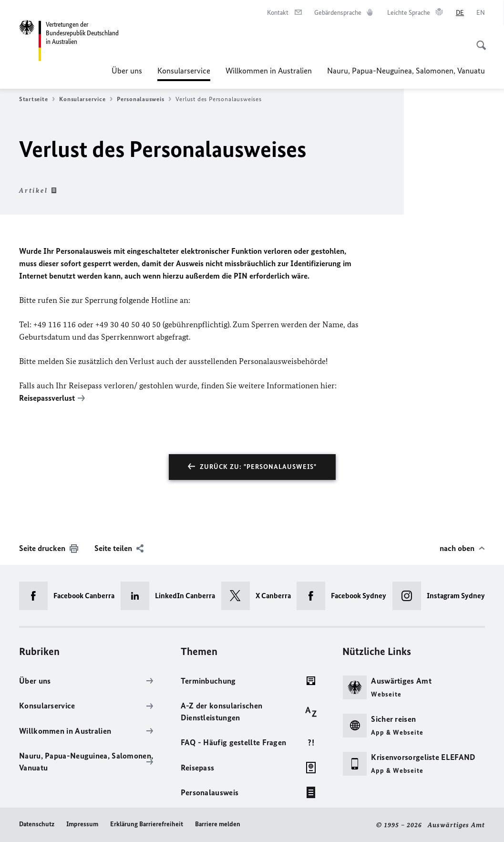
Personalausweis (144, 99)
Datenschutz (37, 824)
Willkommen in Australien (269, 71)
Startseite (37, 99)
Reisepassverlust (47, 398)
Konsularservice (184, 71)
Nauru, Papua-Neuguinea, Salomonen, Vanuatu (406, 71)
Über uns (127, 71)
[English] (481, 13)
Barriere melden (218, 824)
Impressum (82, 824)
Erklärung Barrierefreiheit (147, 824)
